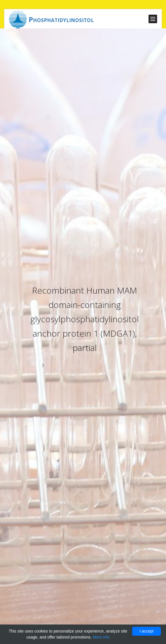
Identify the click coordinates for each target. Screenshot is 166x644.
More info (101, 637)
